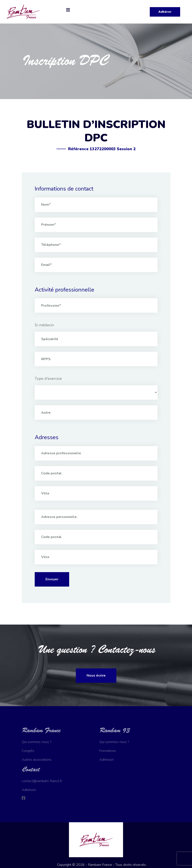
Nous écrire (96, 675)
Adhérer (165, 12)
